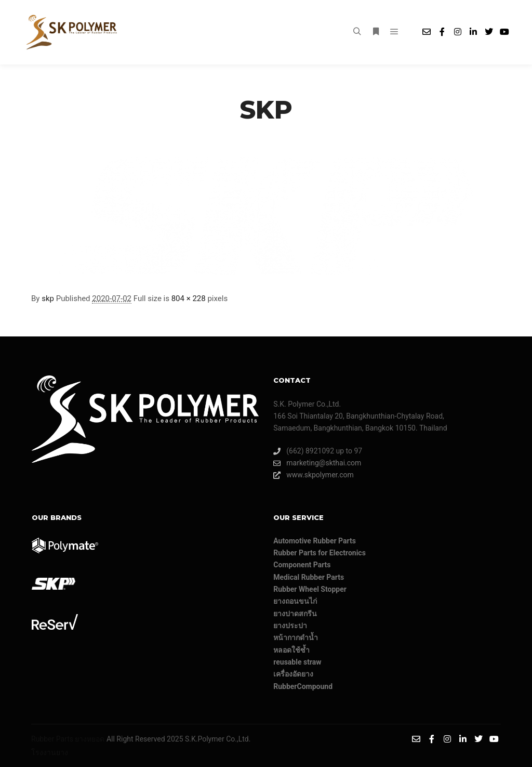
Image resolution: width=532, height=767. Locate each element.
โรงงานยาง (50, 752)
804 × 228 (189, 298)
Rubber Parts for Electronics (320, 553)
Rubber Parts (52, 739)
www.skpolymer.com (314, 475)
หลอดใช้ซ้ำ (291, 650)
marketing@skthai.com (317, 463)
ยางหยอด (90, 739)
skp (48, 298)
